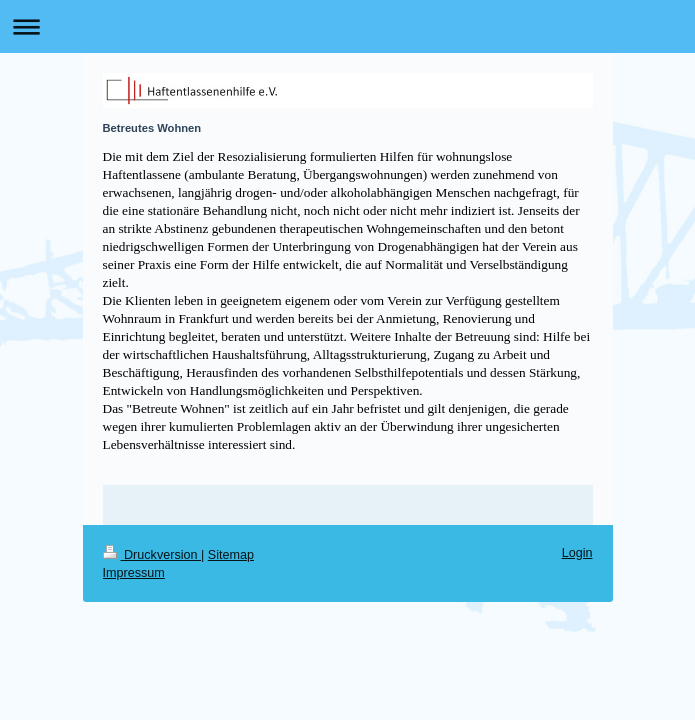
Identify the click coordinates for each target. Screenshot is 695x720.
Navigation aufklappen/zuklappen (347, 26)
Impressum (134, 573)
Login (577, 553)
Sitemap (231, 555)
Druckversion (152, 555)
